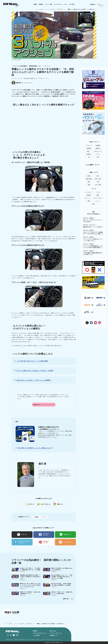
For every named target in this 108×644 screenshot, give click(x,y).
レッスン (44, 517)
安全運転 (41, 4)
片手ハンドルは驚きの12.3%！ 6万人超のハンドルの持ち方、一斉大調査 (35, 371)
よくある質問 (36, 635)
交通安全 (37, 517)
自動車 (35, 4)
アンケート (87, 198)
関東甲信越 (89, 179)
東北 (98, 176)
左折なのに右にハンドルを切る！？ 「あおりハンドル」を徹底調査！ (34, 380)
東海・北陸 (98, 179)
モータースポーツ (98, 198)
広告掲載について (54, 635)
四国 (89, 185)
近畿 (89, 182)
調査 (98, 195)
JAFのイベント (98, 151)
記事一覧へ (66, 599)
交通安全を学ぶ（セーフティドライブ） (44, 405)
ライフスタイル (58, 4)
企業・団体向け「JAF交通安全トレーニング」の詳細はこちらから (35, 448)
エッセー (66, 4)
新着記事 (35, 631)
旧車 (98, 157)
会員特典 (89, 148)
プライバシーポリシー (55, 633)
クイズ (98, 154)
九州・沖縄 (98, 185)
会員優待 (98, 145)
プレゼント (89, 145)
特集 (88, 151)
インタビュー (89, 192)
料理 (89, 201)
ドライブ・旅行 (48, 4)
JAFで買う (72, 4)
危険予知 (98, 148)
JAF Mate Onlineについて (40, 633)
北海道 (89, 176)
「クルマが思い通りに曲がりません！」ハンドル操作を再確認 (32, 361)
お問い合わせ (53, 631)
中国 (98, 182)
